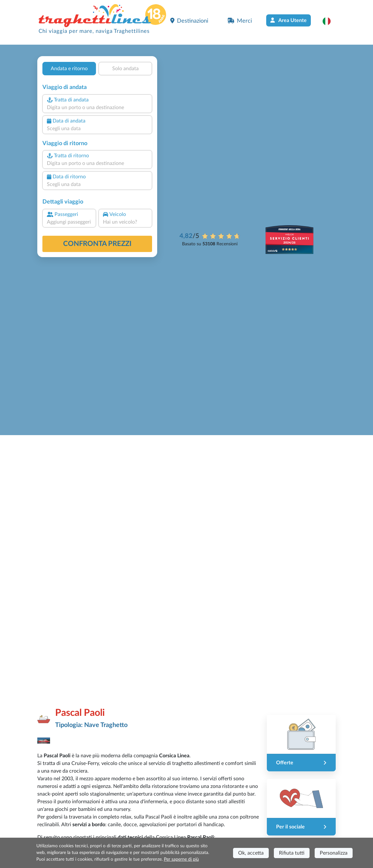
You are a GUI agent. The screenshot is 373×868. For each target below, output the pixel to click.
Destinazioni (189, 21)
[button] (330, 21)
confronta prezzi (97, 244)
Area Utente (289, 20)
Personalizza (334, 853)
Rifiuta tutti (292, 853)
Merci (240, 21)
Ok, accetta (251, 853)
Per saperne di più (181, 859)
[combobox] (97, 108)
